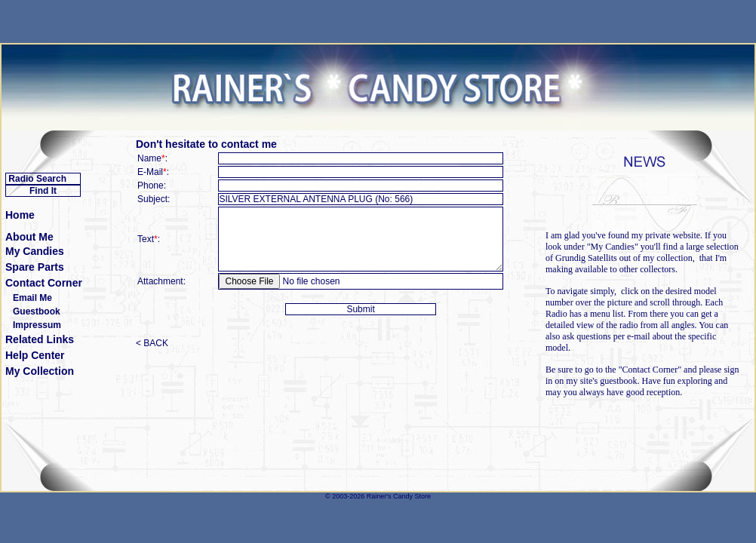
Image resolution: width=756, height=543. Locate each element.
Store (423, 496)
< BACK (152, 343)
